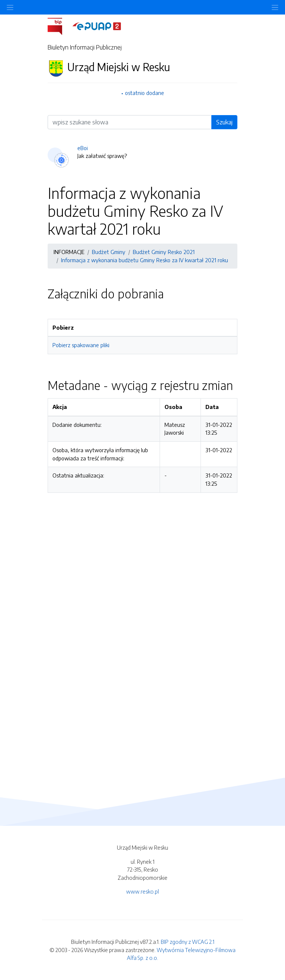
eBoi (83, 148)
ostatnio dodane (145, 93)
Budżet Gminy (109, 252)
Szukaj (224, 122)
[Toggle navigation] (275, 7)
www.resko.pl (142, 891)
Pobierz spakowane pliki (81, 345)
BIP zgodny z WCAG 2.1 (188, 942)
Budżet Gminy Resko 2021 (164, 252)
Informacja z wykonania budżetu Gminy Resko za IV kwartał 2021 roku (145, 260)
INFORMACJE (69, 252)
